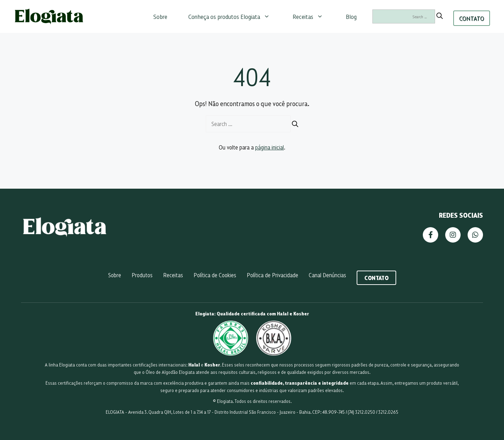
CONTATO (472, 18)
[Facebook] (430, 235)
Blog (351, 16)
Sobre (160, 16)
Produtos (142, 275)
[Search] (440, 16)
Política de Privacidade (272, 275)
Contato (376, 278)
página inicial (269, 147)
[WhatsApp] (475, 235)
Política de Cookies (215, 275)
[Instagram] (453, 235)
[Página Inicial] (65, 236)
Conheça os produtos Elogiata (233, 16)
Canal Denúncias (327, 275)
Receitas (311, 16)
